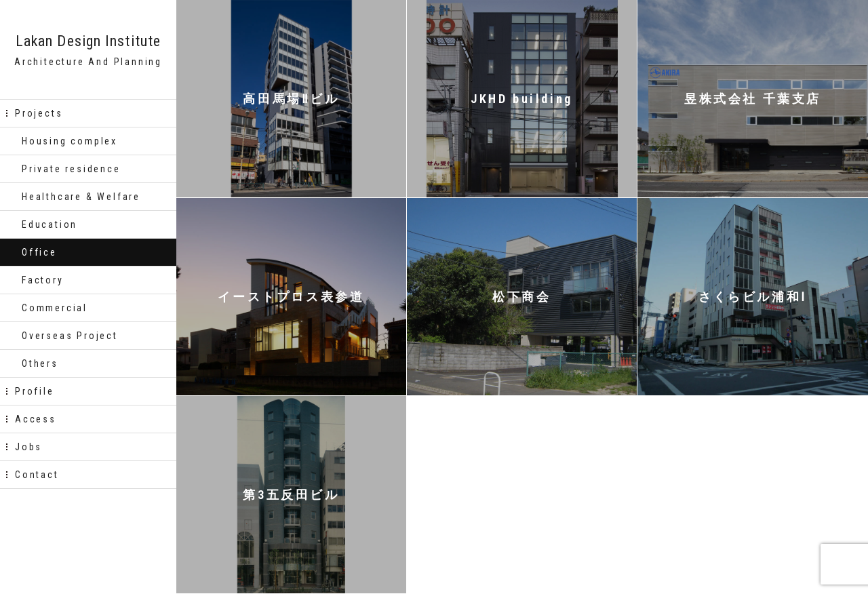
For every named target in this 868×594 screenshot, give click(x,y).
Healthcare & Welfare (81, 197)
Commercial (55, 308)
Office (39, 252)
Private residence (71, 169)
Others (40, 363)
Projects (39, 113)
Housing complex (70, 141)
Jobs (28, 447)
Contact (37, 475)
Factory (43, 280)
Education (50, 224)
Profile (35, 391)
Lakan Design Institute (88, 41)
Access (36, 419)
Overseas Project (70, 336)
